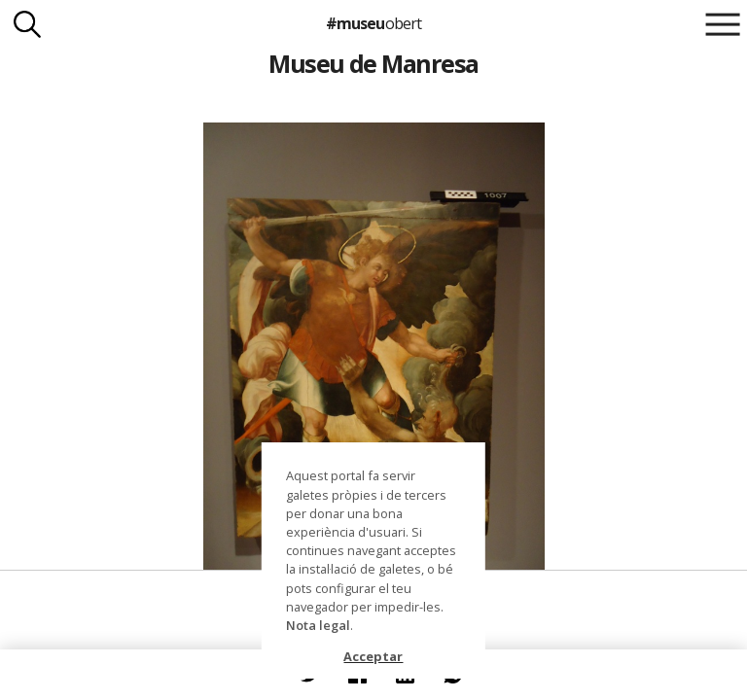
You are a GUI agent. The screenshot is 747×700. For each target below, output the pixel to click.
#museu (373, 23)
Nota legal (318, 625)
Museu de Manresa (373, 63)
